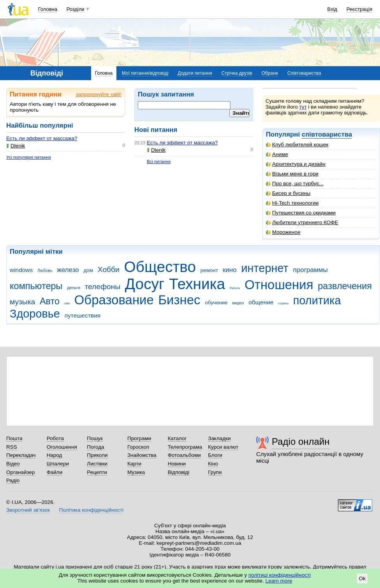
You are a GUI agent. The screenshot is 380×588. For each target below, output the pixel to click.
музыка (22, 302)
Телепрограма (185, 447)
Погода (95, 447)
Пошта (14, 438)
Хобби (109, 269)
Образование (114, 300)
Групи (215, 472)
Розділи (76, 9)
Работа (235, 288)
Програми (139, 438)
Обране (270, 73)
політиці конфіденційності (280, 575)
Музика (136, 472)
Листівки (97, 464)
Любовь (45, 270)
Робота (55, 438)
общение (261, 302)
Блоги (215, 455)
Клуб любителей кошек (297, 145)
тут (303, 107)
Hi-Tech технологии (292, 203)
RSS (12, 447)
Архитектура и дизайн (296, 164)
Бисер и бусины (288, 193)
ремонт (209, 270)
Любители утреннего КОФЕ (302, 222)
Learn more (279, 581)
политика (317, 300)
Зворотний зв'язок (28, 510)
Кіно (213, 464)
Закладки (219, 438)
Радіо (13, 480)
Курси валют (223, 447)
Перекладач (21, 455)
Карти (134, 464)
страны (283, 303)
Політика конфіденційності (91, 510)
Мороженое (283, 232)
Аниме (277, 154)
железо (68, 270)
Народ (55, 455)
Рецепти (97, 472)
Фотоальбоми (184, 455)
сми (67, 303)
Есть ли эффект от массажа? (42, 138)
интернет (265, 268)
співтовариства (327, 134)
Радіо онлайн (301, 441)
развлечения (345, 286)
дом (89, 270)
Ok (362, 578)
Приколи (97, 455)
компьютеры (36, 286)
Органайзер (20, 472)
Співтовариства (304, 73)
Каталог (177, 438)
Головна (48, 9)
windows (21, 270)
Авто (50, 301)
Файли (55, 472)
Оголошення (62, 447)
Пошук (95, 438)
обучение (216, 303)
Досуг (145, 284)
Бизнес (179, 300)
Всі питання (159, 161)
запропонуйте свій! (99, 94)
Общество (160, 267)
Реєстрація (359, 9)
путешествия (83, 315)
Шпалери (58, 464)
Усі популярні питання (29, 157)
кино (230, 270)
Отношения (279, 285)
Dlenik (16, 146)
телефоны (103, 287)
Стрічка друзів (237, 73)
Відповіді (179, 472)
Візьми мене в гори (292, 174)
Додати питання (195, 73)
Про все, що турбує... (295, 183)
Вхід (332, 9)
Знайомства (142, 455)
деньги (74, 288)
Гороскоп (138, 447)
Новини (177, 464)
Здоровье (35, 314)
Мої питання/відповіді (145, 73)
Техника (197, 284)
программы (311, 270)
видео (238, 303)
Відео (13, 464)
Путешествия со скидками (301, 213)
